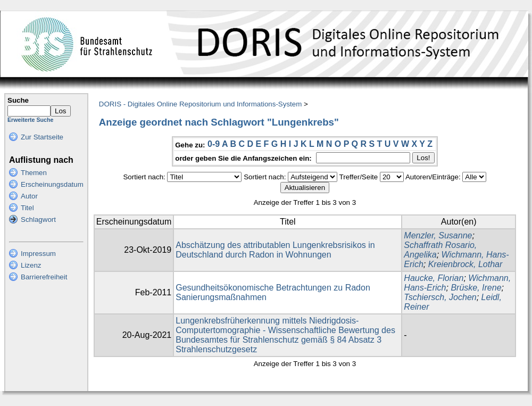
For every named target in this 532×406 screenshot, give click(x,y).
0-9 (214, 144)
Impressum (38, 254)
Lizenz (31, 265)
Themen (34, 173)
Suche (18, 100)
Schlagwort (38, 219)
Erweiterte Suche (30, 120)
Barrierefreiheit (44, 277)
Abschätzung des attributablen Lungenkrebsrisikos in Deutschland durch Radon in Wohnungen (275, 250)
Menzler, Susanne (438, 235)
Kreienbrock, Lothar (465, 264)
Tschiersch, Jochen (440, 297)
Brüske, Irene (476, 288)
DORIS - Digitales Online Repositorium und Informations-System (200, 104)
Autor (29, 196)
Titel (27, 208)
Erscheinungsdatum (52, 184)
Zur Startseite (42, 137)
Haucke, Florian (434, 278)
